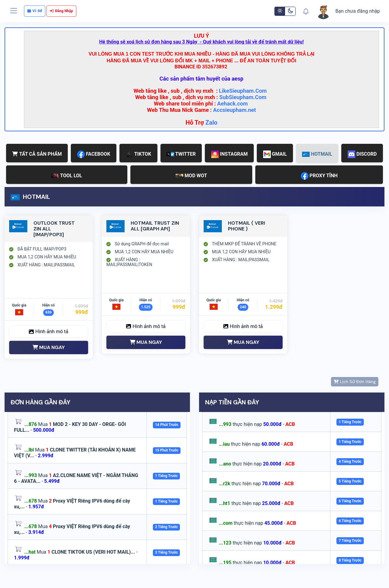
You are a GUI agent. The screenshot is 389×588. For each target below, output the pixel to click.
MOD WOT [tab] (191, 176)
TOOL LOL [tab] (67, 176)
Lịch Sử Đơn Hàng (355, 382)
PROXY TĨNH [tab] (319, 176)
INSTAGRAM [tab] (229, 154)
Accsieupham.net (234, 110)
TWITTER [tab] (181, 154)
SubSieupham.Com (243, 97)
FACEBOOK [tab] (94, 154)
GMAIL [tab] (275, 154)
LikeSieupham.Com (243, 91)
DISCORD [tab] (362, 154)
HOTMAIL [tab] (317, 154)
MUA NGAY (49, 347)
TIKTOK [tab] (138, 154)
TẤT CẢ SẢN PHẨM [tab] (37, 154)
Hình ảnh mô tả (48, 332)
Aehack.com (233, 104)
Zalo (211, 123)
